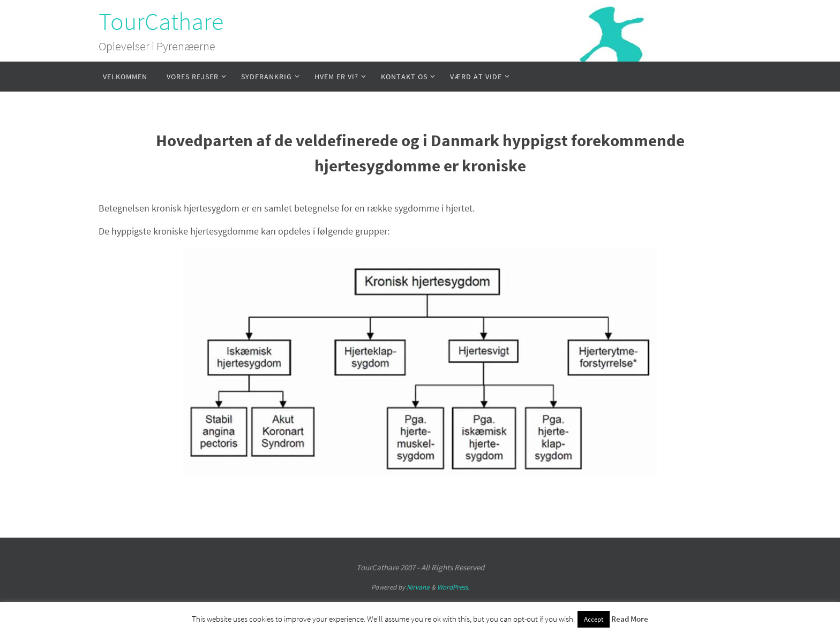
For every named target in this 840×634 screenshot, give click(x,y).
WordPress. (453, 587)
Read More (630, 619)
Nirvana (418, 587)
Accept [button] (594, 619)
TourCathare (161, 21)
